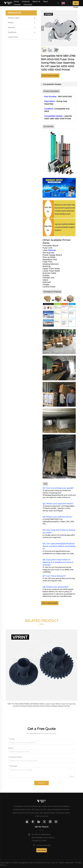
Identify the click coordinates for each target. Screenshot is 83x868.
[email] (43, 845)
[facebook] (33, 822)
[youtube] (27, 822)
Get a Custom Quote (50, 76)
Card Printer (13, 37)
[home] (8, 3)
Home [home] (16, 1)
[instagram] (50, 822)
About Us (36, 1)
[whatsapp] (56, 822)
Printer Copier (14, 18)
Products (26, 1)
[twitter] (44, 822)
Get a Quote (76, 4)
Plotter (11, 23)
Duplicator (12, 32)
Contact (17, 5)
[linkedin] (39, 822)
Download (28, 5)
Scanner (11, 27)
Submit (41, 783)
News (45, 1)
